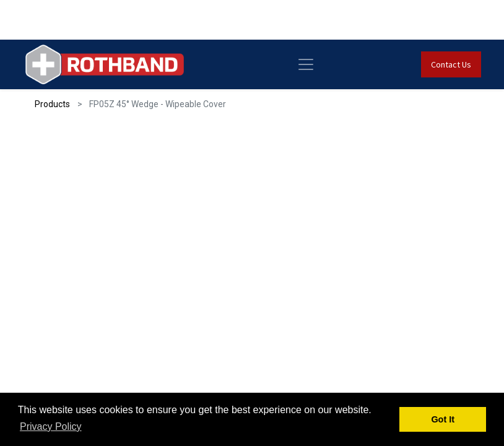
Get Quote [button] (86, 315)
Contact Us (443, 64)
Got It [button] (443, 419)
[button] (457, 180)
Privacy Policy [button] (51, 426)
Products (52, 104)
